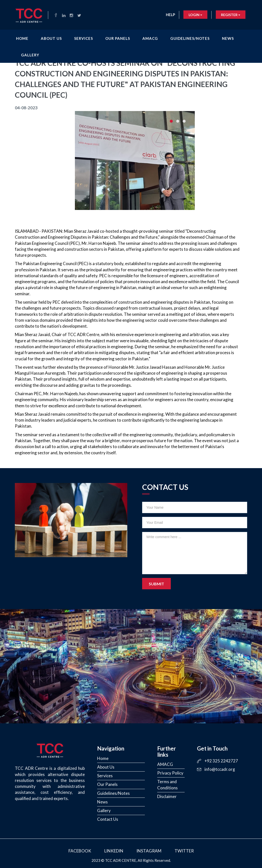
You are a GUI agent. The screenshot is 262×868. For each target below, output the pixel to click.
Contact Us (108, 819)
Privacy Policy (170, 773)
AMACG (150, 37)
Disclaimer (167, 796)
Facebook (80, 851)
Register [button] (231, 15)
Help (170, 15)
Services (84, 37)
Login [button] (195, 15)
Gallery (30, 54)
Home (22, 37)
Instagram (149, 851)
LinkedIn (114, 851)
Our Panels (118, 37)
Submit (156, 584)
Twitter (184, 851)
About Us (51, 37)
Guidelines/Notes (190, 37)
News (228, 37)
